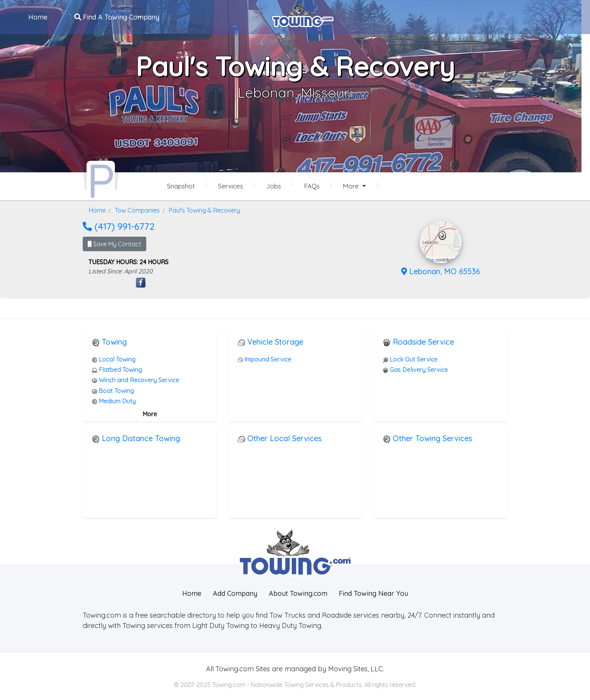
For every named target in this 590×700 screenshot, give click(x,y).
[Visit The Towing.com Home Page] (303, 14)
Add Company (235, 593)
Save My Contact (114, 243)
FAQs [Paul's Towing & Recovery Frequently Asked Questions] (312, 186)
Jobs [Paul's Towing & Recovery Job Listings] (274, 186)
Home (38, 17)
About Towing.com (298, 593)
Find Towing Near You (373, 593)
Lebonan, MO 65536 (441, 271)
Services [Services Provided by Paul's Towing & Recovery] (230, 186)
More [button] (352, 186)
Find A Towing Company (117, 17)
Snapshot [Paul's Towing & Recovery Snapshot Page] (181, 186)
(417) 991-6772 (119, 226)
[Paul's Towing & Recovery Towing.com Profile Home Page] (101, 179)
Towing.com (234, 668)
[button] (442, 235)
